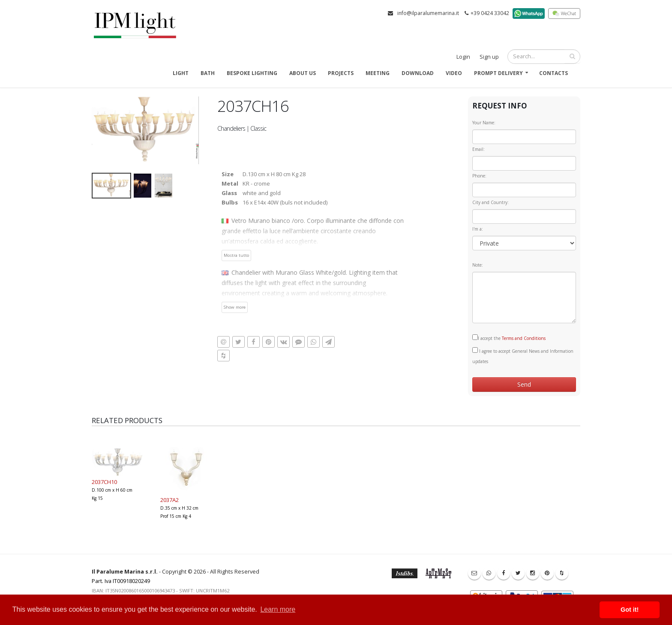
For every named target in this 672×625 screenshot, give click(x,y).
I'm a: (478, 229)
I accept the (509, 338)
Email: (478, 149)
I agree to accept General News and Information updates (523, 356)
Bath (208, 73)
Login (463, 57)
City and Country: (490, 202)
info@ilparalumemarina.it (428, 13)
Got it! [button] (630, 610)
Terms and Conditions (524, 338)
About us (303, 73)
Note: (478, 265)
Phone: (479, 176)
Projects (341, 73)
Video (454, 73)
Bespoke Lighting (252, 73)
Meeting (378, 73)
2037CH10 (104, 482)
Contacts (553, 73)
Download (418, 73)
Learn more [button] (278, 609)
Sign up (489, 57)
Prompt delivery (498, 73)
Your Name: (484, 123)
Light (181, 73)
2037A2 (169, 500)
